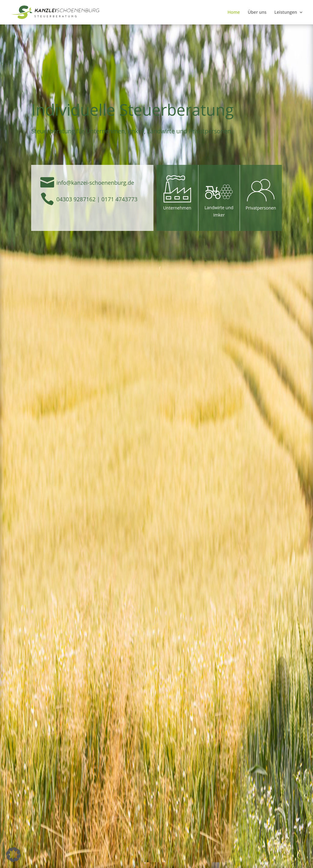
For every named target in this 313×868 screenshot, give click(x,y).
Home (234, 13)
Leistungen (286, 13)
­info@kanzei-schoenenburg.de (95, 183)
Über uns (257, 13)
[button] (13, 855)
